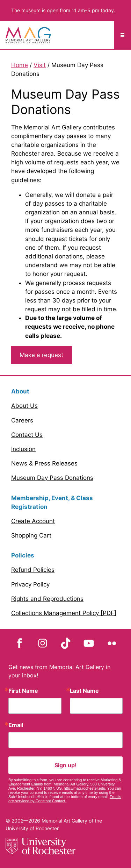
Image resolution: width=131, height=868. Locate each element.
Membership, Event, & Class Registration (52, 502)
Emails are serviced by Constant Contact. (65, 799)
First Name (23, 691)
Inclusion (23, 449)
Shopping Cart (31, 535)
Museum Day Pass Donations (52, 478)
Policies (23, 555)
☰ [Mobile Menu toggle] (122, 35)
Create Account (33, 521)
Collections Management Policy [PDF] (64, 613)
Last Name (84, 691)
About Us (24, 406)
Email (16, 725)
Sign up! (65, 765)
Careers (22, 420)
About (20, 391)
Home (20, 65)
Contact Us (27, 435)
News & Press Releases (44, 463)
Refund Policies (33, 570)
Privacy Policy (30, 584)
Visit (40, 65)
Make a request (41, 355)
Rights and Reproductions (47, 599)
